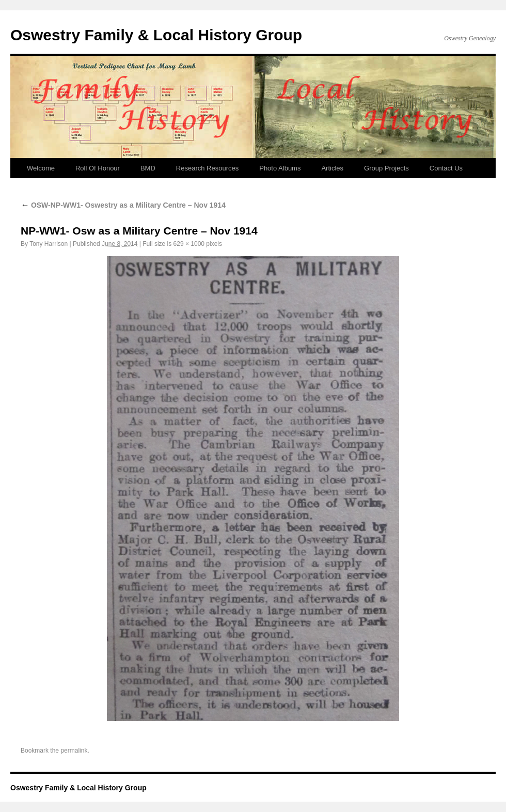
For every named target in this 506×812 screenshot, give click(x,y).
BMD (148, 168)
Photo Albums (280, 168)
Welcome (41, 168)
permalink (74, 751)
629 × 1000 (189, 244)
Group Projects (386, 168)
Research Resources (207, 168)
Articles (332, 168)
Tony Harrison (49, 244)
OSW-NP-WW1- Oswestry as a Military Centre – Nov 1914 (123, 205)
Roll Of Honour (98, 168)
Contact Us (446, 168)
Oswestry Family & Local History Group (156, 35)
